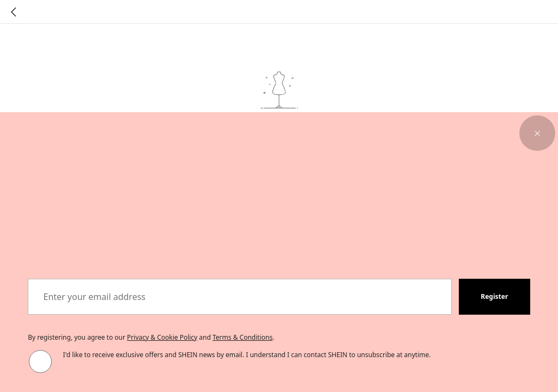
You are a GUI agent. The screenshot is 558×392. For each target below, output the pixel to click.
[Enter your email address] (240, 297)
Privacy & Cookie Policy (162, 337)
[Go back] (14, 12)
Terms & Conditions (242, 337)
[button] (537, 133)
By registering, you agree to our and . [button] (151, 337)
